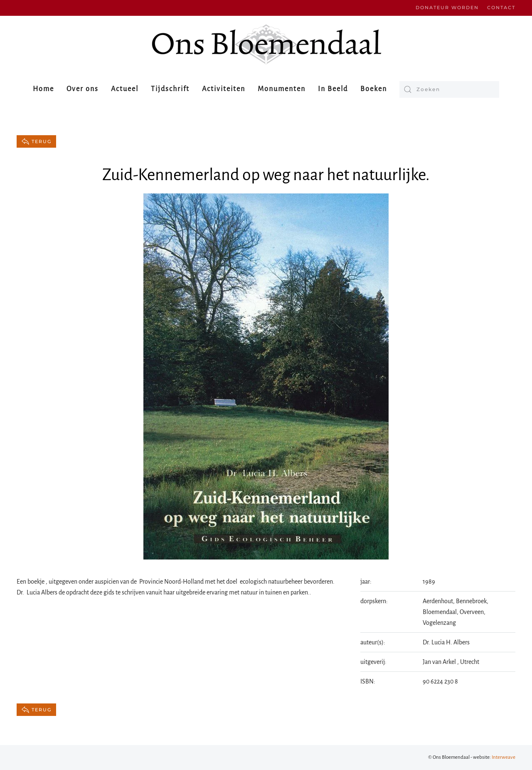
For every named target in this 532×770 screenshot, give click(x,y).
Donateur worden (447, 7)
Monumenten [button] (282, 89)
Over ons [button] (83, 89)
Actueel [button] (125, 89)
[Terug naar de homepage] (266, 44)
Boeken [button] (374, 89)
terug (36, 141)
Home (43, 89)
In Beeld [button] (333, 89)
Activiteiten (224, 89)
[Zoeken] (449, 89)
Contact (501, 7)
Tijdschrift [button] (170, 89)
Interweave (504, 757)
